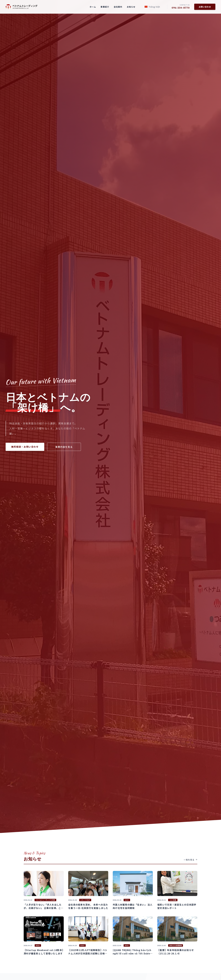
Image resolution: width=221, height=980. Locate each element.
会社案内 (118, 7)
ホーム (93, 7)
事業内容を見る (64, 447)
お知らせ (131, 7)
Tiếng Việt (152, 7)
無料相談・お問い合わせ (25, 447)
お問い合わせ (205, 7)
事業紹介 (105, 7)
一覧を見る (190, 860)
